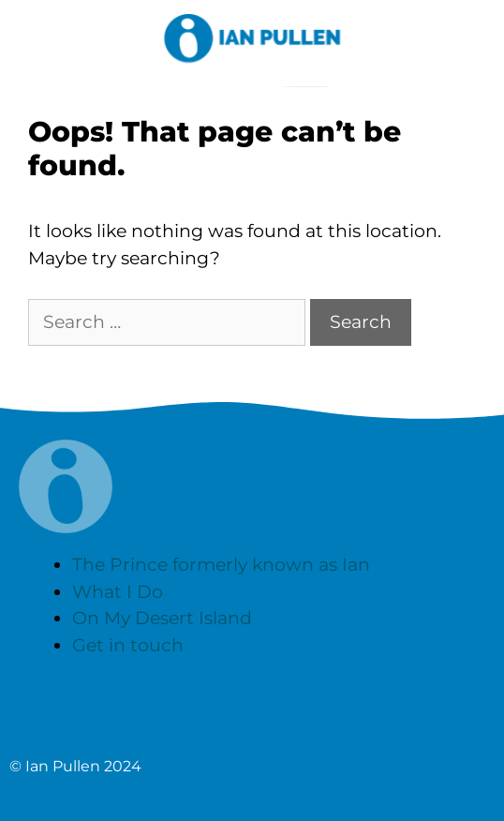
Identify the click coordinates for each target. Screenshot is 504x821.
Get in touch (128, 645)
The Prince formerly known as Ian (221, 565)
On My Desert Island (162, 618)
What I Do (118, 592)
